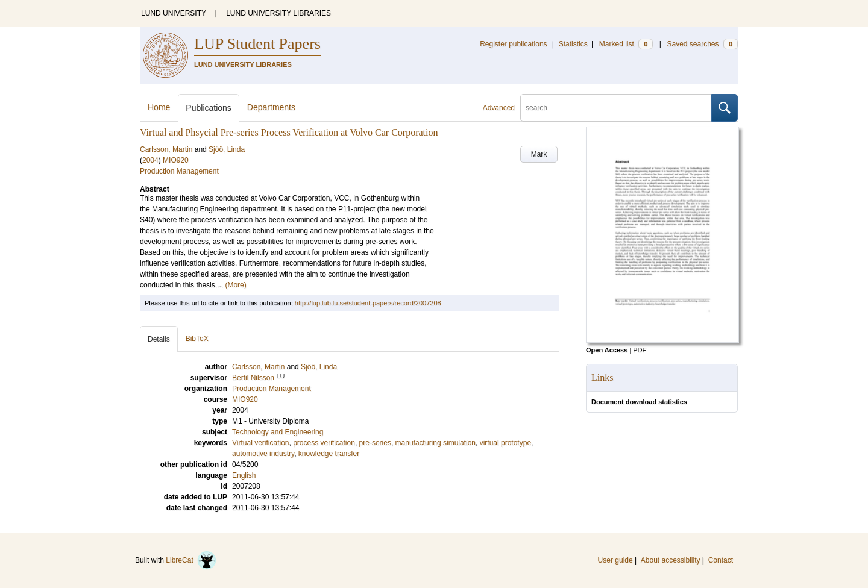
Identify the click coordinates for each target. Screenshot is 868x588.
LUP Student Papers (257, 44)
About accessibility (671, 560)
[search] (616, 108)
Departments (271, 107)
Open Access (607, 350)
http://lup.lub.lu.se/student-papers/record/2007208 (368, 303)
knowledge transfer (329, 454)
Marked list (626, 44)
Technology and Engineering (278, 432)
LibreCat (191, 560)
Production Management (179, 171)
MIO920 (176, 160)
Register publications (513, 44)
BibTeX (197, 339)
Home (159, 107)
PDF (640, 350)
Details (159, 339)
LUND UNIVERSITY (174, 13)
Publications (209, 108)
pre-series (375, 443)
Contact (721, 560)
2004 (150, 160)
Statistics (573, 44)
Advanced (499, 108)
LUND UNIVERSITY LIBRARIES (278, 13)
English (244, 475)
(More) (235, 285)
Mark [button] (539, 154)
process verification (324, 443)
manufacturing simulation (436, 443)
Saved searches (702, 44)
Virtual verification (261, 443)
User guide (615, 560)
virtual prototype (505, 443)
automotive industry (263, 454)
